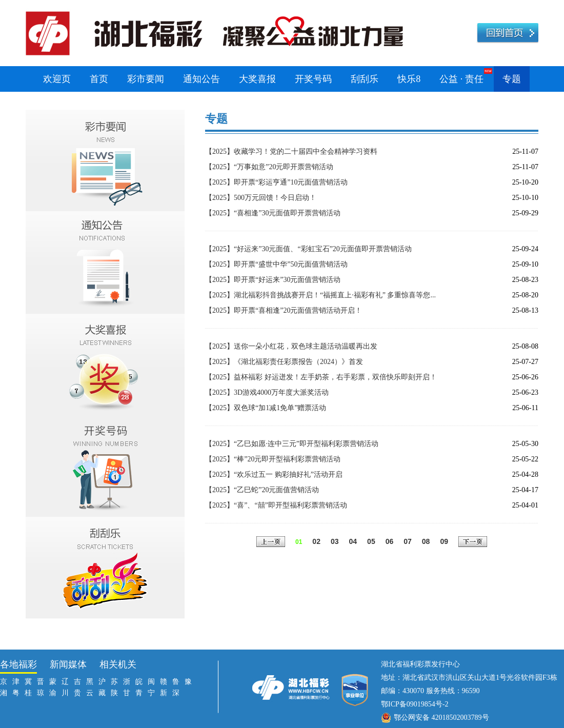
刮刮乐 (365, 79)
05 (371, 541)
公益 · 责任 (461, 79)
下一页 (473, 543)
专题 (512, 79)
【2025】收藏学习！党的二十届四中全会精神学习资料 (291, 151)
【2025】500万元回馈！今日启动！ (261, 198)
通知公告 (202, 79)
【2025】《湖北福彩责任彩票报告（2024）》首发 (284, 362)
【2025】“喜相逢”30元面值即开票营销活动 (273, 213)
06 (390, 541)
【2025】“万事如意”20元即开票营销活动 (269, 167)
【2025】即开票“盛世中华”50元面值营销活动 (276, 264)
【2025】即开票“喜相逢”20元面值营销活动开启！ (284, 310)
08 (426, 541)
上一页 (271, 543)
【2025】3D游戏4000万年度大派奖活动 (267, 392)
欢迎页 (57, 79)
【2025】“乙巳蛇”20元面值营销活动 (262, 490)
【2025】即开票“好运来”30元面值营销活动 (273, 280)
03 (335, 541)
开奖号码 (313, 79)
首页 (99, 79)
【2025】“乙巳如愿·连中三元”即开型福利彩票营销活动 (292, 444)
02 (316, 541)
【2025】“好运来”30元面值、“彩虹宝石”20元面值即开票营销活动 (308, 249)
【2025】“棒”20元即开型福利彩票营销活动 (273, 459)
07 (408, 541)
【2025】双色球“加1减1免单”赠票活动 (266, 408)
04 (353, 541)
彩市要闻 (146, 79)
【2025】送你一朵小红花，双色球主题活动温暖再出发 (291, 346)
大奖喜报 (257, 79)
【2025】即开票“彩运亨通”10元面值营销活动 (276, 182)
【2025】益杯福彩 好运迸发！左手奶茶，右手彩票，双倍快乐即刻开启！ (321, 377)
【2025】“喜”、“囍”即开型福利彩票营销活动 (276, 505)
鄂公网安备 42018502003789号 (441, 717)
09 (444, 541)
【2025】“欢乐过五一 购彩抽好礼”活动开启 (274, 474)
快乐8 (409, 79)
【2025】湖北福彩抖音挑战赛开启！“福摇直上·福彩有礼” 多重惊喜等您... (320, 295)
